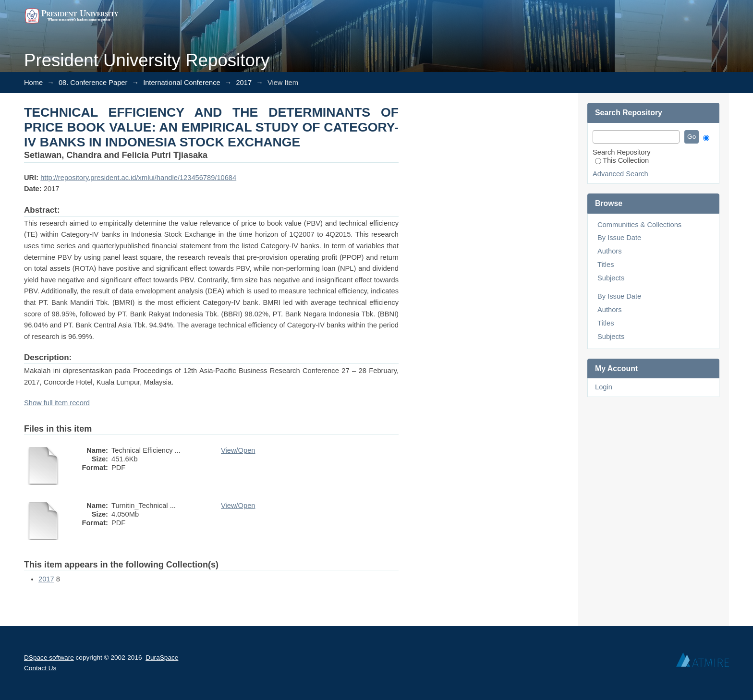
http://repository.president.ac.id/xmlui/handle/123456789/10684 (138, 178)
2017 (244, 83)
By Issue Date (619, 238)
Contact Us (40, 668)
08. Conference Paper (93, 83)
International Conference (182, 83)
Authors (610, 251)
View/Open (238, 450)
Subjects (611, 278)
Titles (606, 265)
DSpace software (49, 658)
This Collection (622, 160)
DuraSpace (162, 658)
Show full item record (57, 403)
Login (604, 387)
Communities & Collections (639, 225)
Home (33, 83)
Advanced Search (620, 174)
